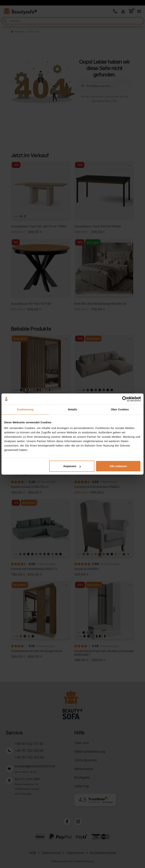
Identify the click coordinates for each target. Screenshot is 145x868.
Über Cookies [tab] (120, 409)
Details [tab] (72, 409)
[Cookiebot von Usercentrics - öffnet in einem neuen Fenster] (125, 399)
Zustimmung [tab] (25, 409)
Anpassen (72, 466)
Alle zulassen (118, 466)
